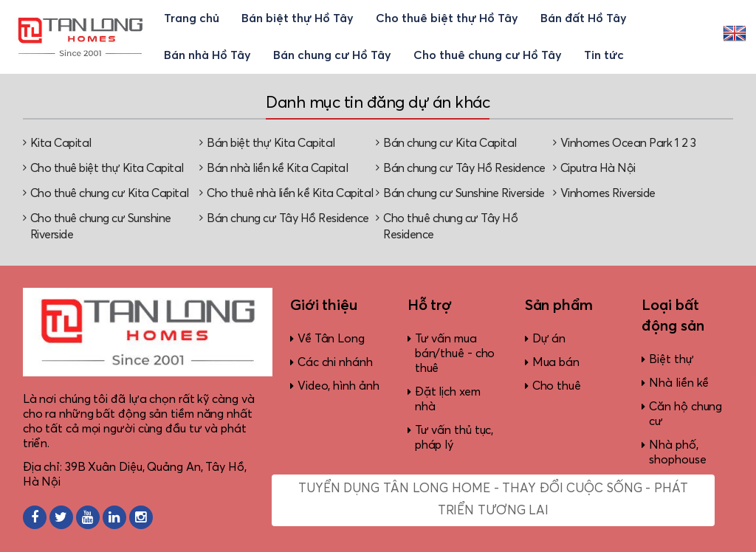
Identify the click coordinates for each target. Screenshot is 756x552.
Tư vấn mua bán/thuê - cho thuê (455, 353)
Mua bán (556, 362)
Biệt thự (671, 359)
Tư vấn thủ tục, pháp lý (454, 438)
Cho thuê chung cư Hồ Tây (488, 55)
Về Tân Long (331, 339)
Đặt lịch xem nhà (448, 399)
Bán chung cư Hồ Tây (332, 55)
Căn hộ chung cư (685, 414)
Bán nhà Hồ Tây (207, 55)
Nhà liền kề (679, 383)
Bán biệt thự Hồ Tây (298, 18)
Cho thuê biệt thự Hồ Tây (447, 18)
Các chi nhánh (335, 362)
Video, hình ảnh (339, 386)
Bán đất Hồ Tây (584, 18)
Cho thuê (557, 386)
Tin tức (604, 55)
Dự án (549, 339)
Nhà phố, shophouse (677, 452)
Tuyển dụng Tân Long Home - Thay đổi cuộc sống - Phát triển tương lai (493, 500)
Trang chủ (192, 18)
